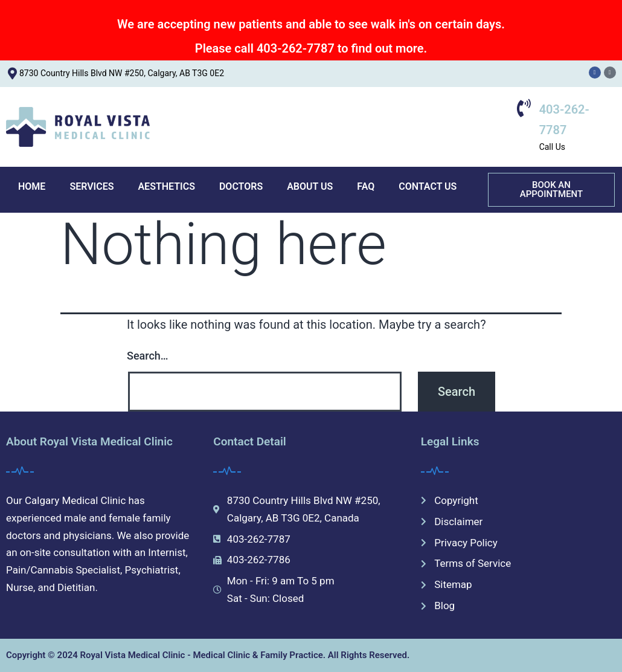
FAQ (366, 186)
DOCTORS (241, 186)
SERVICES (91, 186)
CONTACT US (428, 186)
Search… (148, 356)
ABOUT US (310, 186)
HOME (32, 186)
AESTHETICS (166, 186)
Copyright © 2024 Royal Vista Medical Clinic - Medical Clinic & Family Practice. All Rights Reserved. (208, 655)
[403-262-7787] (524, 108)
